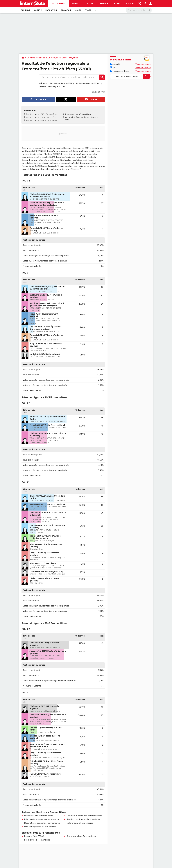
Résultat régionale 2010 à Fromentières (41, 120)
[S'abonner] (130, 76)
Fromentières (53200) (34, 836)
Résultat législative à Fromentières (40, 827)
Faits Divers (51, 10)
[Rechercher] (139, 10)
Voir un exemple (143, 64)
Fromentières (71, 117)
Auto (117, 3)
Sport (75, 3)
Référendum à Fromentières (80, 823)
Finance (104, 3)
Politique (26, 10)
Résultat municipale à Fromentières (83, 819)
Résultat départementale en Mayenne (42, 819)
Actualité (115, 64)
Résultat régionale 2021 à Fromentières (41, 114)
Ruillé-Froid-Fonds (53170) (62, 83)
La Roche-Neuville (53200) (88, 83)
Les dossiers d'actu (120, 71)
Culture (89, 3)
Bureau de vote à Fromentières (38, 816)
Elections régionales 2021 (38, 58)
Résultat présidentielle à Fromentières (42, 823)
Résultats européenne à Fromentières (84, 816)
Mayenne (74, 58)
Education (66, 10)
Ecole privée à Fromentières (37, 840)
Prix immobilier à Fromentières (81, 836)
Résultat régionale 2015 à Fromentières (41, 117)
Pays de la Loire (60, 58)
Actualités (58, 3)
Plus (130, 3)
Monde (78, 10)
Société (38, 10)
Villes (88, 10)
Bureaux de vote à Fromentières (78, 114)
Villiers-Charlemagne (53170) (52, 86)
